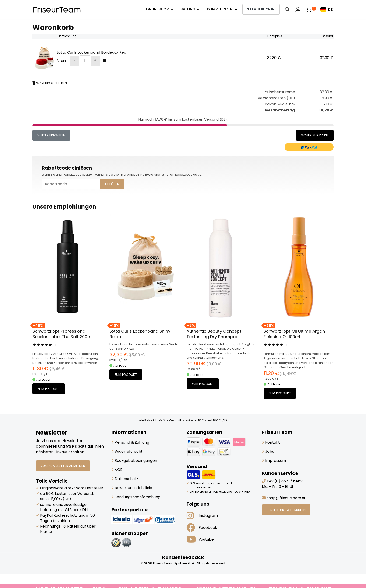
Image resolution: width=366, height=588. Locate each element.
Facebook (202, 528)
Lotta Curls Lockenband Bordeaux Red (91, 52)
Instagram (202, 516)
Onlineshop (157, 9)
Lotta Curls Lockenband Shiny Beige (140, 334)
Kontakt (271, 442)
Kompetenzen (220, 9)
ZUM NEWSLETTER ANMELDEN (63, 466)
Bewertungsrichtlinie (132, 488)
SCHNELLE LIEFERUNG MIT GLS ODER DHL (151, 584)
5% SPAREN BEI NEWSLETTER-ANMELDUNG (70, 584)
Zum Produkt (49, 389)
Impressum (274, 461)
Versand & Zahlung (130, 442)
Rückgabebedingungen (134, 461)
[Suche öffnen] (287, 9)
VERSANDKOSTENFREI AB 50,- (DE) (227, 584)
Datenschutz (125, 479)
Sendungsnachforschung (136, 497)
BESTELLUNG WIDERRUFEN (286, 510)
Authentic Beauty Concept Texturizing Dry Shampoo (214, 334)
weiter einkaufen (51, 135)
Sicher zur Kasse (315, 135)
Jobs (268, 451)
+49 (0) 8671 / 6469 (285, 481)
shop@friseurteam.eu (286, 498)
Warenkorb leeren (50, 83)
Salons (188, 9)
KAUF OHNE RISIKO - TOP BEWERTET (300, 584)
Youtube (200, 539)
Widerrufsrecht (127, 451)
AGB (117, 470)
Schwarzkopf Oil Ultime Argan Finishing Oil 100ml (294, 334)
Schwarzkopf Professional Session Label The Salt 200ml (62, 334)
